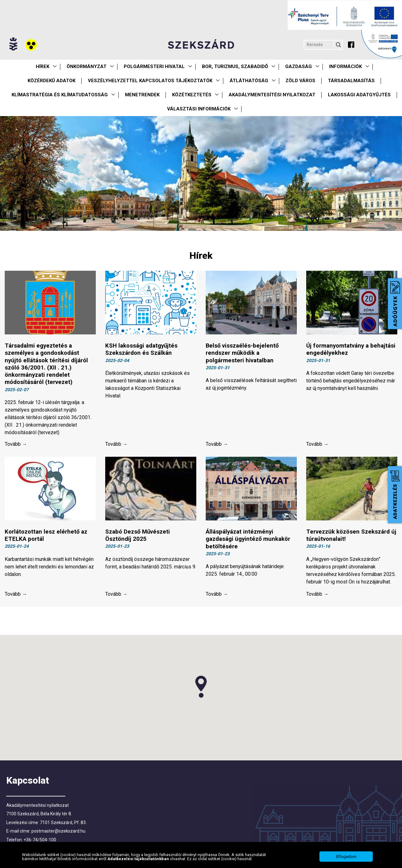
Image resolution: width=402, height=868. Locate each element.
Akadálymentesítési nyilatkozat (272, 95)
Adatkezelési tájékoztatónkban (139, 859)
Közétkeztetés (192, 95)
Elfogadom (346, 857)
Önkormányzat (87, 67)
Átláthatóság (249, 81)
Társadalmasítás (351, 81)
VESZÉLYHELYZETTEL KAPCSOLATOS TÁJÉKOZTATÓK (150, 81)
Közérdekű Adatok (52, 81)
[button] (201, 690)
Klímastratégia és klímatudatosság (60, 95)
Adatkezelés (395, 495)
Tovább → (16, 446)
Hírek (43, 67)
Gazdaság (299, 67)
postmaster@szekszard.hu (58, 834)
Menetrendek (142, 95)
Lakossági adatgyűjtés (359, 95)
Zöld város (300, 81)
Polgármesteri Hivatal (154, 67)
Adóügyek (395, 304)
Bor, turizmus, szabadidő (235, 67)
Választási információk (199, 109)
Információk (345, 67)
